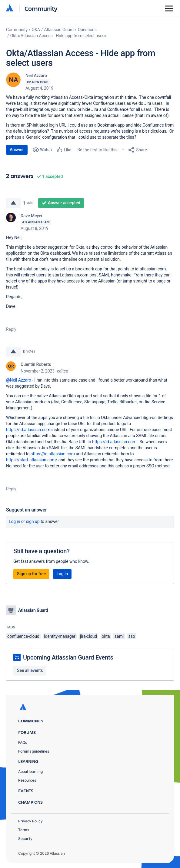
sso (132, 636)
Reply (11, 329)
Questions (87, 30)
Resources (27, 780)
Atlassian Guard (59, 30)
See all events (30, 670)
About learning (30, 771)
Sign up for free (31, 574)
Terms (24, 830)
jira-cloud (88, 636)
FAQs (23, 742)
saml (119, 636)
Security (25, 839)
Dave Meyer (32, 216)
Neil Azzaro (36, 76)
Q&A (36, 30)
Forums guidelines (34, 751)
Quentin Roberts (36, 364)
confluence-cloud (23, 636)
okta (106, 636)
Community (41, 8)
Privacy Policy (30, 821)
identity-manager (60, 636)
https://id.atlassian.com (28, 430)
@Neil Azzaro (19, 380)
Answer (17, 150)
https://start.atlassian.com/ (32, 460)
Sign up (33, 521)
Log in (15, 521)
